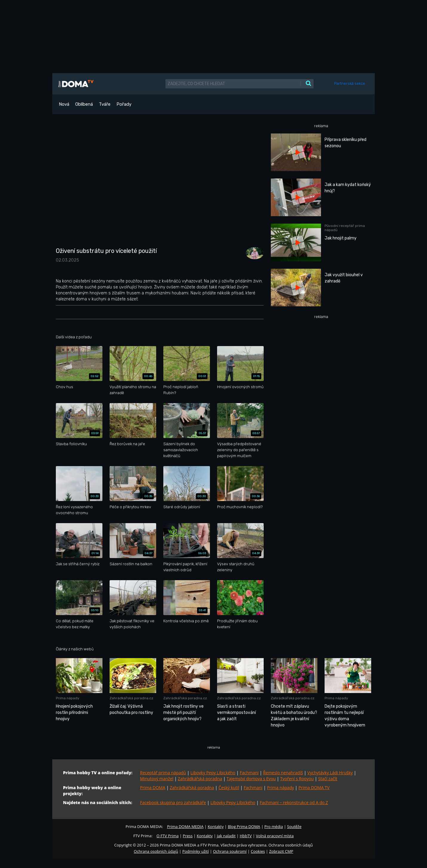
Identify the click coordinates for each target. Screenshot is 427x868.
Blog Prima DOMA (244, 826)
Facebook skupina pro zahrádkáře (173, 802)
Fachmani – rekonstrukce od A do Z (294, 802)
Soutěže (294, 826)
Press (188, 836)
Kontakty (216, 826)
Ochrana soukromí (230, 851)
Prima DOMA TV (314, 788)
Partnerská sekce (350, 83)
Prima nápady (280, 788)
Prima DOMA (153, 788)
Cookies (258, 851)
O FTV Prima (168, 836)
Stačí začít (328, 779)
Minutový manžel (157, 779)
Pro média (274, 826)
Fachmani (249, 773)
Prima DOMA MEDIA (185, 826)
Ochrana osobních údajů (156, 851)
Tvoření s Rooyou (297, 779)
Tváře (105, 104)
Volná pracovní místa (275, 836)
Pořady (124, 104)
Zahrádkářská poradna (200, 779)
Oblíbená (84, 104)
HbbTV (246, 836)
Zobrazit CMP (281, 851)
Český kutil (229, 788)
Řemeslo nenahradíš (283, 773)
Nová (64, 104)
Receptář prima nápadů (163, 773)
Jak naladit (226, 836)
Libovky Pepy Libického (213, 773)
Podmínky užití (195, 851)
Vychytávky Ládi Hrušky (330, 773)
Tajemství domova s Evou (251, 779)
